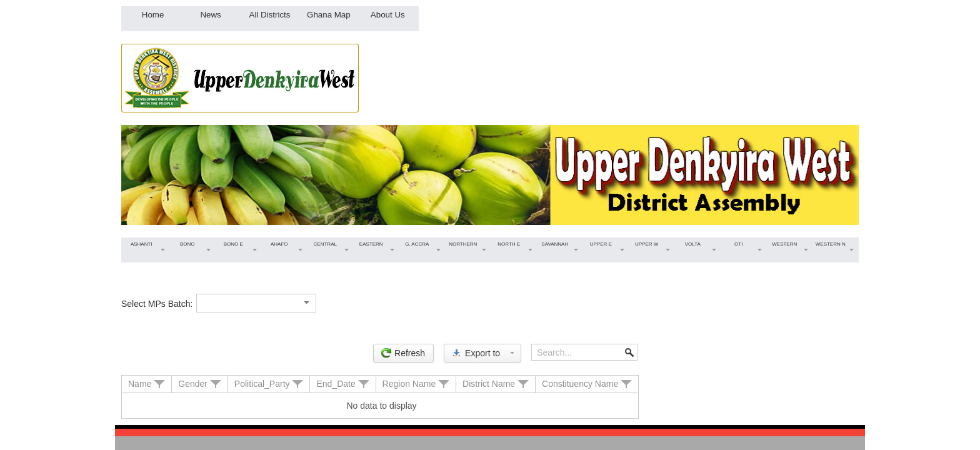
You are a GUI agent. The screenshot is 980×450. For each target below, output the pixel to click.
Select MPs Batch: (157, 304)
